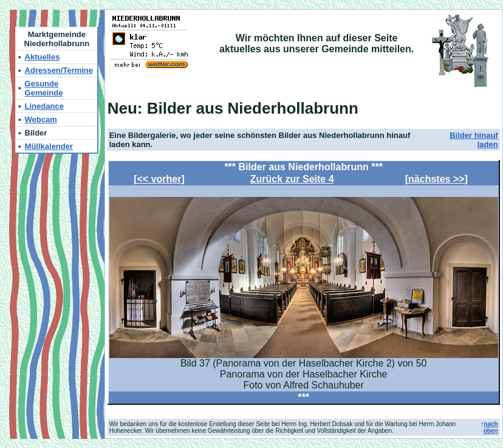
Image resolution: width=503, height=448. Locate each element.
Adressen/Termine (59, 70)
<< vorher (159, 179)
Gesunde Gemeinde (44, 88)
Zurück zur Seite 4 (292, 179)
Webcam (41, 119)
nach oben (491, 427)
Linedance (44, 106)
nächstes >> (436, 179)
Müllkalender (49, 146)
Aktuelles (43, 57)
